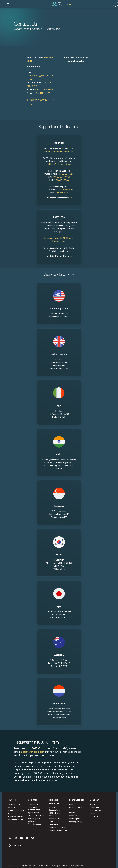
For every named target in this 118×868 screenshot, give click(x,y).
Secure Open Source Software (35, 820)
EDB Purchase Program (58, 828)
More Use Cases (33, 824)
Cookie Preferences (74, 864)
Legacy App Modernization (33, 809)
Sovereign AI (32, 804)
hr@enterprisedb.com (32, 752)
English (13, 843)
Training (52, 819)
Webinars (73, 816)
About (94, 804)
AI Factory (9, 813)
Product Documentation (58, 808)
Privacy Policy (41, 864)
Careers (94, 813)
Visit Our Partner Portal (58, 256)
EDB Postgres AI (12, 804)
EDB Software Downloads (54, 812)
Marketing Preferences (57, 864)
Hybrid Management (14, 810)
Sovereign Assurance (14, 819)
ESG (33, 864)
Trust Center (53, 822)
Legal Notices (24, 864)
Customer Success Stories (77, 809)
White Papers (75, 819)
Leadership (96, 807)
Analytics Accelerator (14, 816)
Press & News (97, 810)
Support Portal (54, 816)
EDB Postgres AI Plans (57, 825)
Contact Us (95, 816)
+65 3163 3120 (43, 93)
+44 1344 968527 (45, 90)
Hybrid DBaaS (32, 813)
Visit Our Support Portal (58, 198)
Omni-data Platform (35, 816)
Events (72, 813)
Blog (71, 804)
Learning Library (76, 822)
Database (9, 807)
